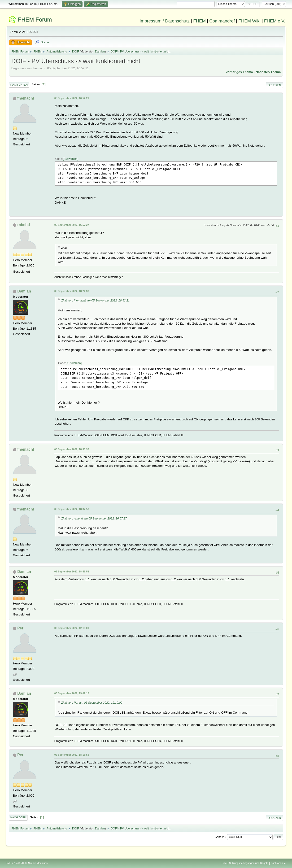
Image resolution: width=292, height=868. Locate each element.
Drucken (274, 85)
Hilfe (224, 863)
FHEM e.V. (275, 21)
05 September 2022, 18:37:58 (72, 509)
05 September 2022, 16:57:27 (72, 225)
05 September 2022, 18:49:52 (72, 571)
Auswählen (71, 159)
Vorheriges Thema (239, 72)
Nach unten (19, 85)
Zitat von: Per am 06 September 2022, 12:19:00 (92, 703)
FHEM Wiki (249, 21)
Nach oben (18, 817)
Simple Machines (38, 863)
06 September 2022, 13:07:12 (72, 693)
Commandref (222, 21)
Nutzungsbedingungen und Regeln (249, 863)
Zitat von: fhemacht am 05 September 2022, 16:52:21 (96, 301)
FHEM (199, 21)
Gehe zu (220, 837)
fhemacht (26, 98)
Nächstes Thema (268, 72)
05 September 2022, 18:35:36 (72, 449)
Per (20, 628)
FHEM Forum (35, 20)
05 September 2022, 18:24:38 (72, 291)
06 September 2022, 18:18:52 (72, 755)
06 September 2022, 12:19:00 (72, 628)
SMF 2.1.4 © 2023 (16, 863)
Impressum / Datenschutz (165, 21)
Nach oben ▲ (278, 863)
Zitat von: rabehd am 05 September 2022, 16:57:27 (94, 519)
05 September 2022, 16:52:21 (72, 98)
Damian (100, 52)
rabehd (24, 225)
